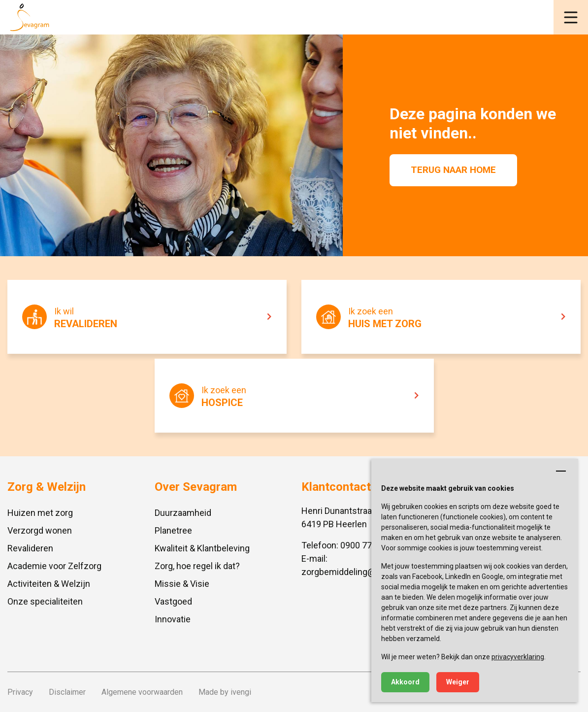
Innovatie (173, 619)
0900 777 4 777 (370, 545)
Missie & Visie (182, 584)
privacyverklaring (518, 657)
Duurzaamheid (183, 513)
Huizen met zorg (40, 513)
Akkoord (405, 682)
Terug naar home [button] (453, 170)
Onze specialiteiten (45, 601)
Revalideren (30, 548)
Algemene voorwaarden (142, 692)
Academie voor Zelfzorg (54, 566)
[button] (571, 17)
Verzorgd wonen (40, 530)
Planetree (173, 530)
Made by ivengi (225, 692)
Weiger (458, 682)
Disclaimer (67, 692)
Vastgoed (173, 601)
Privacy (20, 692)
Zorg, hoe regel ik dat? (197, 566)
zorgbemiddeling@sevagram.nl (362, 572)
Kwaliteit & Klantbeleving (202, 548)
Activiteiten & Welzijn (49, 584)
